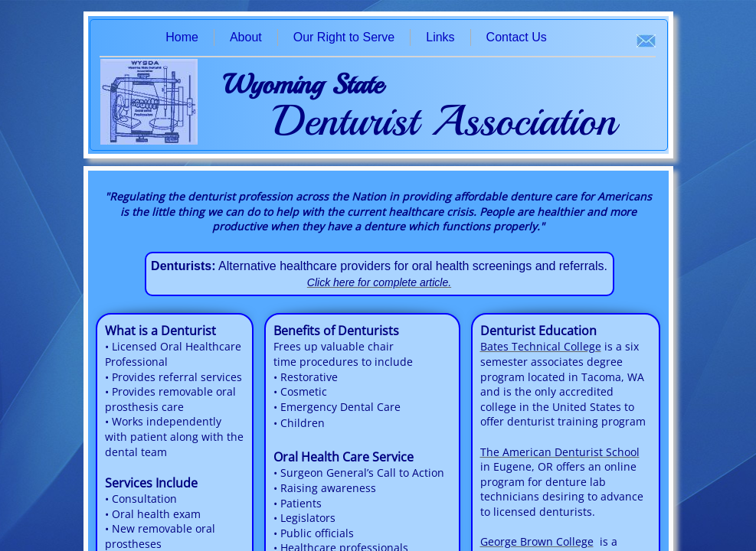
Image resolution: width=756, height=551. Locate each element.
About (246, 37)
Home (182, 37)
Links (440, 37)
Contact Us (517, 37)
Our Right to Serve (344, 37)
